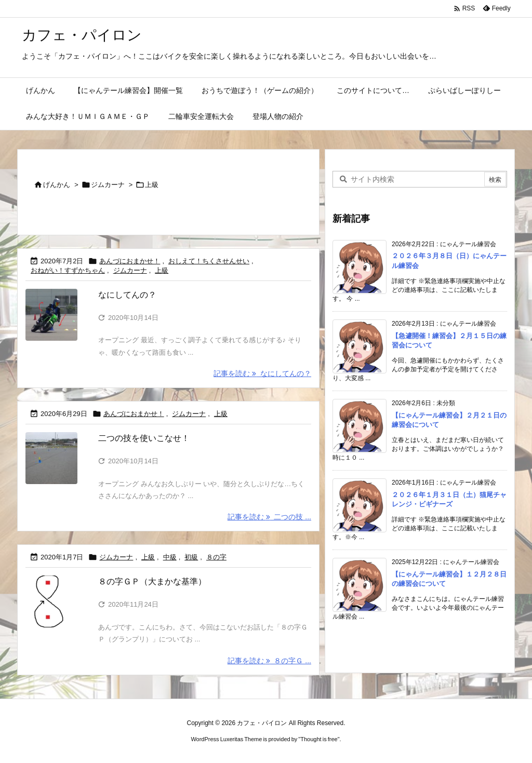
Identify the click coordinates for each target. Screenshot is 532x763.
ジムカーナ (108, 185)
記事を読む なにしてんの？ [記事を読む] (262, 373)
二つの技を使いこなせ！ (144, 438)
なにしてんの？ (127, 295)
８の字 (216, 557)
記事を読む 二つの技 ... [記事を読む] (269, 517)
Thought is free (319, 739)
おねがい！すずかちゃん (68, 270)
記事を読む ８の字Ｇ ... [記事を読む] (269, 660)
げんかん (57, 185)
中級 (170, 557)
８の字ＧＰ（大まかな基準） (152, 581)
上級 (162, 270)
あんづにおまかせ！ (130, 261)
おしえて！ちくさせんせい (209, 261)
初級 (191, 557)
